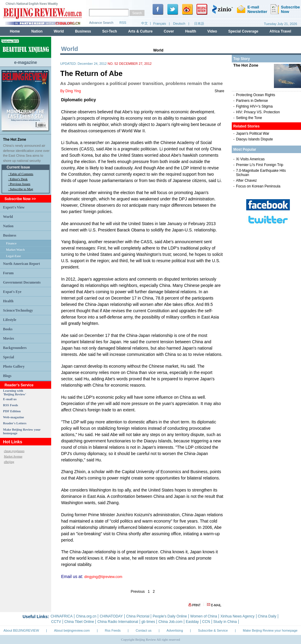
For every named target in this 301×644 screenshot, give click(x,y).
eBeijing (9, 462)
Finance (11, 243)
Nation (8, 226)
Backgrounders (15, 348)
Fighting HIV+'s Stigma (254, 106)
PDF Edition (12, 411)
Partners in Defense (252, 101)
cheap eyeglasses (14, 451)
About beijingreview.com (72, 630)
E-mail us (10, 399)
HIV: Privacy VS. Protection (258, 112)
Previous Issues (20, 184)
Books (8, 329)
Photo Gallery (14, 366)
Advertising (175, 630)
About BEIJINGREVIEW (21, 630)
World (8, 217)
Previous (138, 592)
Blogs (7, 376)
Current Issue (18, 167)
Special (9, 357)
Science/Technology (18, 310)
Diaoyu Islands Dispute (254, 139)
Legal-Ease (13, 256)
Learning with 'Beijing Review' (15, 392)
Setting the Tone (249, 118)
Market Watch (15, 250)
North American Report (22, 264)
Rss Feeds (113, 630)
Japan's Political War (253, 134)
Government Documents (22, 282)
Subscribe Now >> (20, 199)
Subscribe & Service (213, 630)
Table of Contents (21, 174)
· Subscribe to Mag (21, 189)
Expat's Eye (12, 292)
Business (10, 235)
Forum (8, 273)
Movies (9, 338)
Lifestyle (10, 320)
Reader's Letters (15, 423)
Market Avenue (13, 456)
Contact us (144, 630)
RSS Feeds (11, 405)
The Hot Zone (15, 140)
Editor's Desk (19, 179)
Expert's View (14, 207)
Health (8, 301)
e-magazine (26, 62)
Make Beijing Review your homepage (270, 630)
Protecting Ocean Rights (256, 95)
